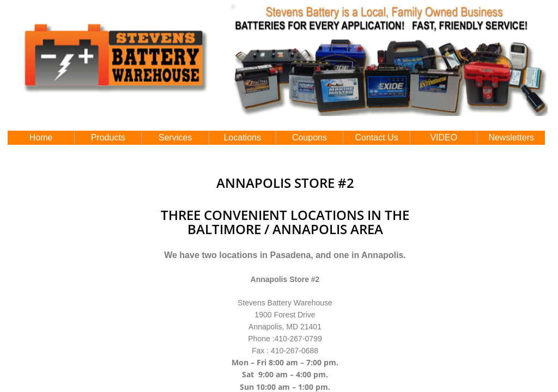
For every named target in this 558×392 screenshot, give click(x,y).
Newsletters (511, 137)
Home (41, 137)
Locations (242, 137)
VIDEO (444, 137)
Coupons (310, 137)
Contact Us (377, 137)
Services (175, 137)
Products (108, 137)
